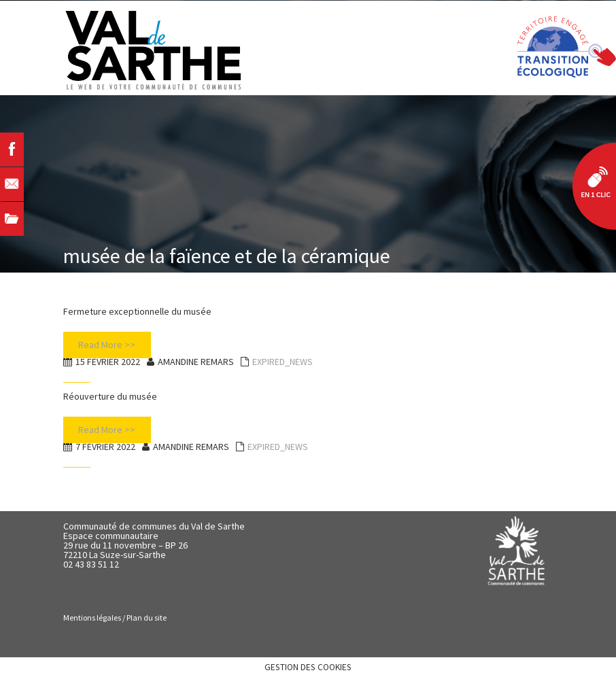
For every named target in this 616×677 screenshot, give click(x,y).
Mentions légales (92, 618)
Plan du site (147, 618)
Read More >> (107, 345)
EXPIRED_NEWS (283, 362)
